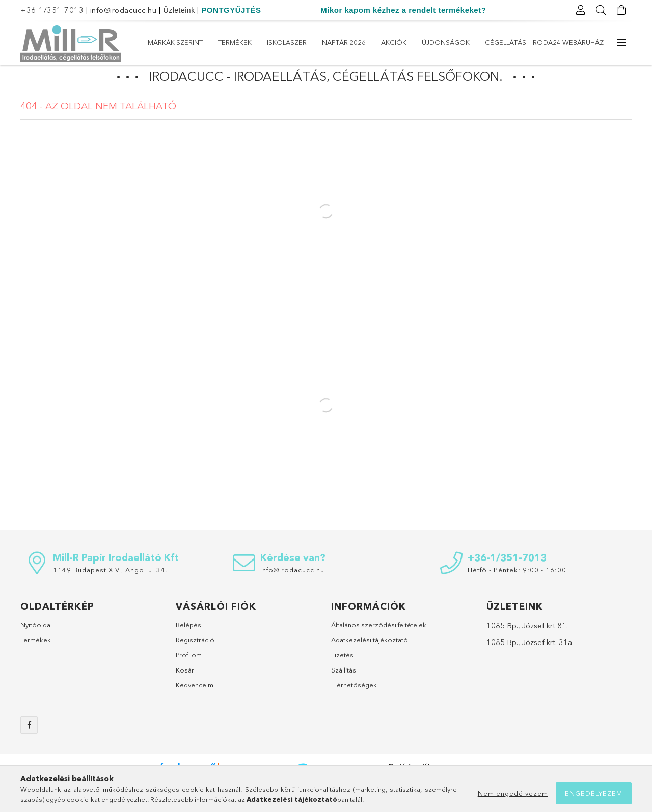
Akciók (358, 42)
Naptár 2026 (407, 42)
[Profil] (581, 10)
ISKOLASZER (465, 42)
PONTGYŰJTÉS (231, 10)
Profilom (189, 674)
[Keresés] (601, 10)
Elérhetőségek (354, 704)
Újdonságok (306, 42)
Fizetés (342, 674)
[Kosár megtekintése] (621, 10)
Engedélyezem (594, 793)
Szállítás (344, 689)
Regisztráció (195, 659)
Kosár (185, 689)
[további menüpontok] (621, 43)
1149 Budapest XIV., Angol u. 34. (110, 589)
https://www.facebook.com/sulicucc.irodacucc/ (29, 744)
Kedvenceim (195, 704)
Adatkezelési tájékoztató (370, 659)
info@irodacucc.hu (124, 10)
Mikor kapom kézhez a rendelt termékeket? (403, 10)
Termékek (517, 42)
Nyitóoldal (36, 643)
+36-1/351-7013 (52, 10)
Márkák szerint (576, 42)
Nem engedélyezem (513, 793)
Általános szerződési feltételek (379, 643)
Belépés (188, 643)
